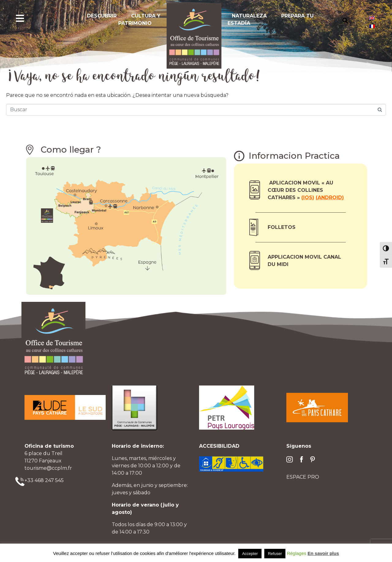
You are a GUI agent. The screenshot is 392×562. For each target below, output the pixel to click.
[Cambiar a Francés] (372, 26)
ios (308, 197)
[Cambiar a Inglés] (372, 18)
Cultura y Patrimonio (139, 19)
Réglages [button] (297, 553)
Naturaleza (249, 16)
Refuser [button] (275, 554)
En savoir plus (323, 553)
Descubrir (102, 16)
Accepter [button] (250, 554)
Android (330, 197)
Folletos (282, 227)
